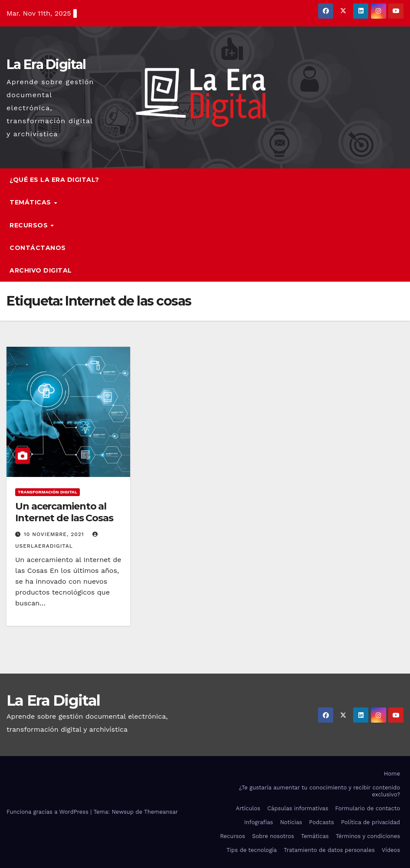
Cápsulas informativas (298, 808)
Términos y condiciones (368, 836)
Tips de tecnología (252, 850)
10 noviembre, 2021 (55, 534)
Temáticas (31, 202)
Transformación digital (48, 492)
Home (392, 774)
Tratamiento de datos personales (329, 850)
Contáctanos (38, 248)
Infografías (259, 822)
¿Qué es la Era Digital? (54, 180)
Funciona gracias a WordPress (48, 812)
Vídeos (391, 850)
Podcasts (321, 822)
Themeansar (161, 812)
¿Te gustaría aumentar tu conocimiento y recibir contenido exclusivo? (320, 791)
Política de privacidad (371, 822)
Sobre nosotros (273, 836)
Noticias (291, 822)
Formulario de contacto (367, 808)
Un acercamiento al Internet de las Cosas (64, 512)
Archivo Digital (41, 270)
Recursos (30, 225)
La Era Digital (46, 64)
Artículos (248, 808)
